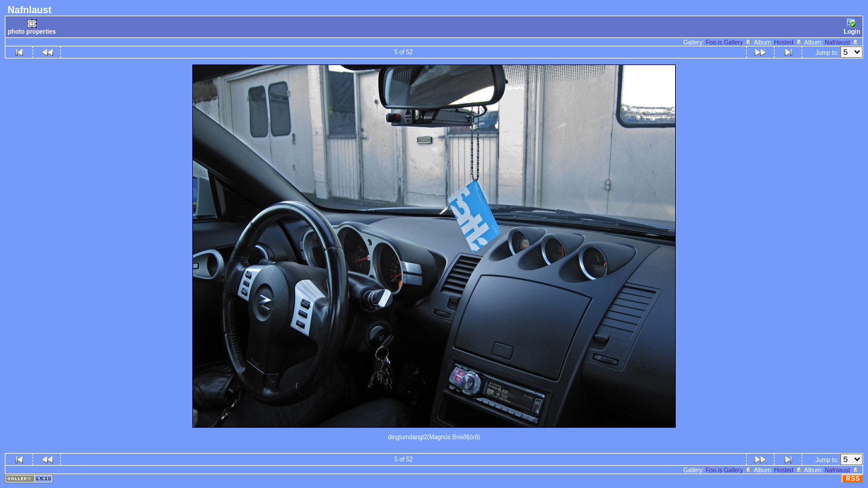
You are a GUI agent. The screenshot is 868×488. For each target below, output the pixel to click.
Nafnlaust (842, 42)
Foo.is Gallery (729, 42)
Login (852, 27)
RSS (853, 479)
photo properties (32, 27)
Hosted (788, 42)
